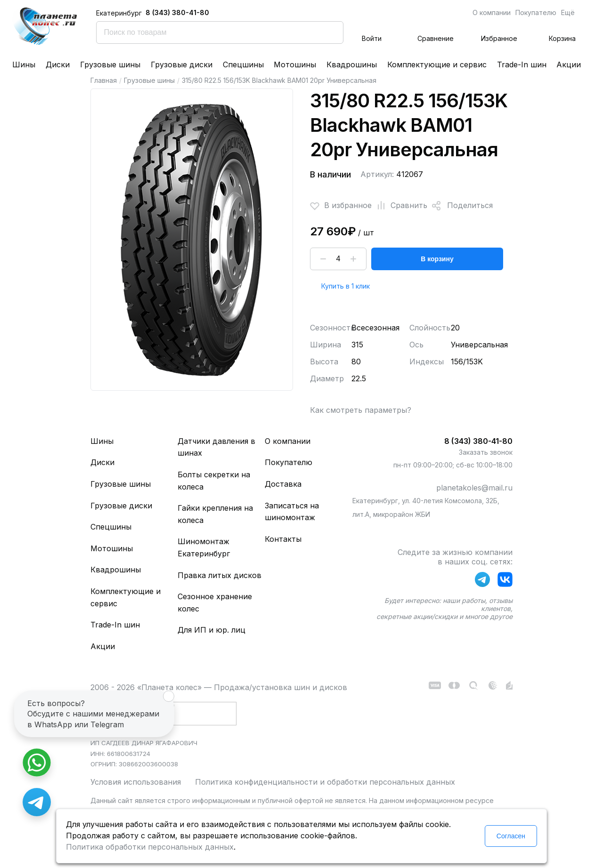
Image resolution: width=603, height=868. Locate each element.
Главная (104, 80)
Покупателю (536, 12)
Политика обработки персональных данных (150, 847)
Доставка (283, 484)
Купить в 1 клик (346, 286)
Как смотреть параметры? (361, 410)
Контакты (283, 539)
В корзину (437, 259)
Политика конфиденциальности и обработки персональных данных (325, 782)
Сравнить (399, 206)
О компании (492, 12)
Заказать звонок (486, 452)
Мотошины (295, 64)
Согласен (511, 836)
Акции (569, 64)
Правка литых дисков (220, 575)
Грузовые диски (182, 64)
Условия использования (136, 782)
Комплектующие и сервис (437, 64)
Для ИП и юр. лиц (212, 630)
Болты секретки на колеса (214, 481)
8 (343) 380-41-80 (177, 12)
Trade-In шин (522, 64)
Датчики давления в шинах (216, 447)
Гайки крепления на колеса (215, 514)
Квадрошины (352, 64)
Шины (24, 64)
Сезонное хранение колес (215, 603)
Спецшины (243, 64)
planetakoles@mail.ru (474, 488)
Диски (58, 64)
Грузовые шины (110, 64)
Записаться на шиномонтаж (292, 512)
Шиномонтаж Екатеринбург (204, 547)
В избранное (341, 206)
